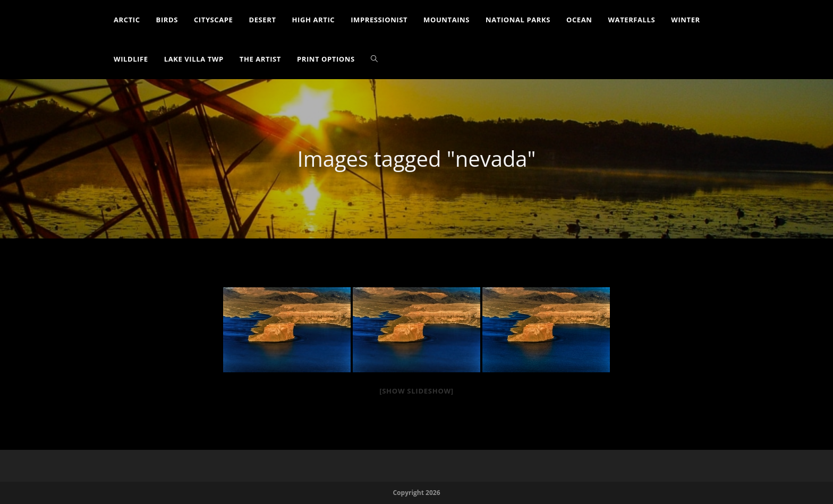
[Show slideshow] (416, 391)
